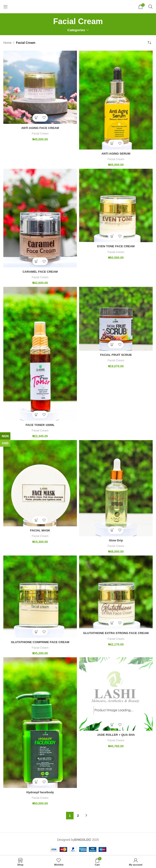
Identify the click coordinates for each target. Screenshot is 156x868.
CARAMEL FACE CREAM (40, 271)
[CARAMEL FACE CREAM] (40, 218)
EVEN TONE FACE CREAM (116, 246)
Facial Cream (40, 133)
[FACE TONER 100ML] (40, 354)
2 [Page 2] (78, 815)
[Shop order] (149, 43)
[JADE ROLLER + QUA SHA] (116, 694)
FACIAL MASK (40, 530)
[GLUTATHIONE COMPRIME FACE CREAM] (40, 596)
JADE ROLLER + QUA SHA (116, 734)
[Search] (150, 7)
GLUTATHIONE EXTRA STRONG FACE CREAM (116, 633)
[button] (36, 118)
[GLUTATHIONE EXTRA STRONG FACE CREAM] (116, 592)
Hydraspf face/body (40, 792)
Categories (76, 30)
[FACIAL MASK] (40, 483)
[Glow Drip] (116, 488)
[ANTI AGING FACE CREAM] (40, 87)
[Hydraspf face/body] (40, 722)
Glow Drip (116, 540)
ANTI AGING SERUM (116, 153)
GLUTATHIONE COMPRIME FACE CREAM (40, 642)
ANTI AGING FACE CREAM (40, 128)
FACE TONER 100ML (40, 425)
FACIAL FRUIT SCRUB (116, 354)
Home (7, 43)
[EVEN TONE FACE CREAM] (116, 205)
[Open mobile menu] (6, 7)
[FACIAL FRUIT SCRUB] (116, 319)
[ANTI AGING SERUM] (116, 100)
